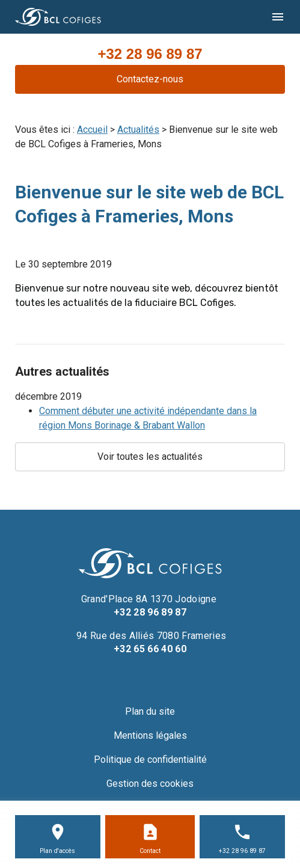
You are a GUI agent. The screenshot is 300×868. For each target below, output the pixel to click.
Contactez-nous (150, 79)
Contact (150, 851)
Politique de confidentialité (150, 759)
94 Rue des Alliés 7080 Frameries (150, 636)
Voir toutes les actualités (150, 457)
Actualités (138, 130)
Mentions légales (150, 735)
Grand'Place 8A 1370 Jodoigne (150, 599)
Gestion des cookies (150, 784)
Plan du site (150, 711)
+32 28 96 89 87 (150, 54)
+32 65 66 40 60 (150, 649)
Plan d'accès (57, 851)
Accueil (92, 130)
